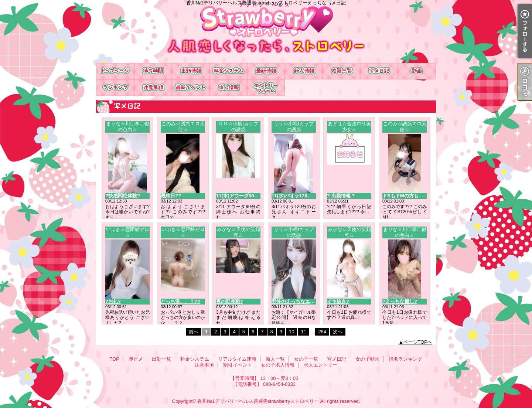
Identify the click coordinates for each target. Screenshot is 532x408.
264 (322, 332)
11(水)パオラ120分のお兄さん (304, 196)
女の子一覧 (341, 71)
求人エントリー (266, 88)
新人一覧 (304, 71)
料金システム (228, 71)
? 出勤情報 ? (341, 196)
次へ (338, 332)
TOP (115, 71)
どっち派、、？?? (180, 301)
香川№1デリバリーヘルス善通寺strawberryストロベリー (258, 401)
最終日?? (171, 196)
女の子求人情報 (228, 88)
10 (291, 332)
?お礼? (113, 301)
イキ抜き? (338, 301)
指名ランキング (115, 88)
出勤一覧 (191, 71)
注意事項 (153, 88)
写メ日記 (379, 71)
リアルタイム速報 (266, 71)
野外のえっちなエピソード (300, 301)
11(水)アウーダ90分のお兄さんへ (252, 196)
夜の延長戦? (230, 301)
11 (303, 332)
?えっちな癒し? (400, 301)
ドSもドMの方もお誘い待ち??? (417, 196)
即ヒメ (153, 71)
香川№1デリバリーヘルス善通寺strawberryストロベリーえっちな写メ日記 (266, 31)
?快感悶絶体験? (123, 196)
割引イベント (191, 88)
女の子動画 (417, 71)
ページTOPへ (418, 342)
